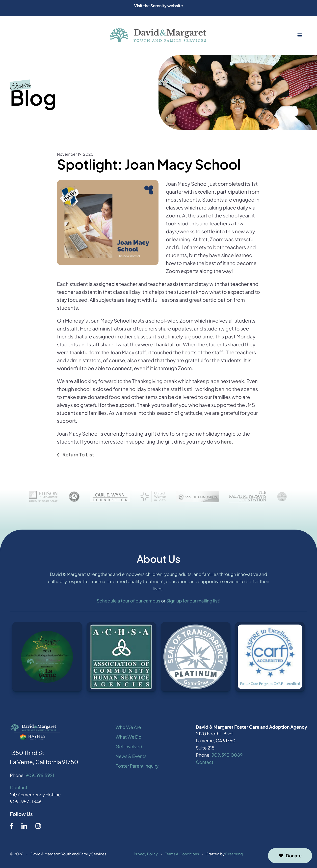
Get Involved (129, 747)
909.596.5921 (40, 776)
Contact (19, 788)
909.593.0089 (227, 756)
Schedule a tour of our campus (128, 601)
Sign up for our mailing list (193, 601)
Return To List (78, 455)
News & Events (131, 757)
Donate (290, 855)
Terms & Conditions (182, 855)
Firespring (234, 855)
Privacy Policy (146, 855)
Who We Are (128, 728)
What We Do (129, 738)
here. (227, 442)
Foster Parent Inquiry (137, 766)
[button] (300, 35)
